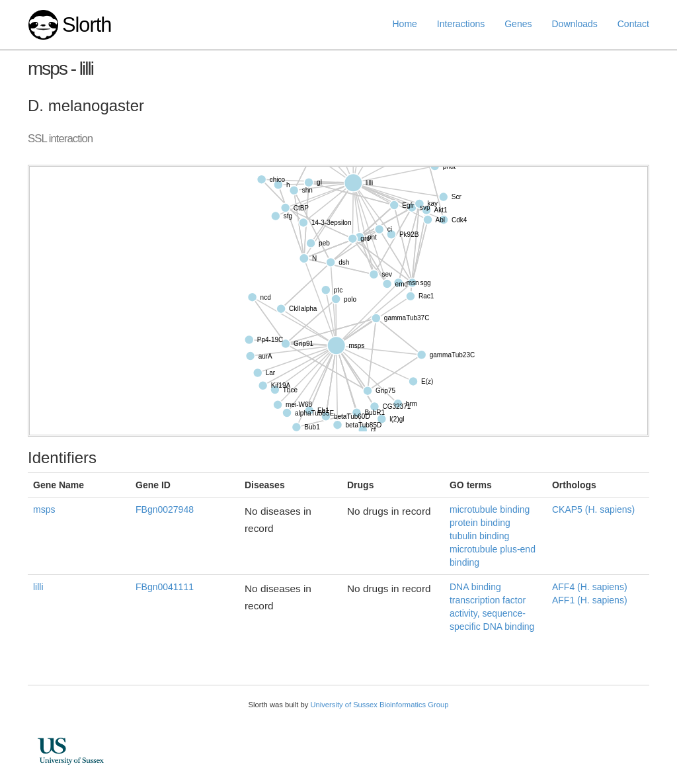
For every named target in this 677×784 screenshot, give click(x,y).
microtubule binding (490, 509)
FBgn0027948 (165, 509)
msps (44, 509)
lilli (38, 587)
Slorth (87, 25)
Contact (633, 24)
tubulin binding (479, 536)
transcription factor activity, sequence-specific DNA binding (492, 613)
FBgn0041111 (165, 587)
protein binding (480, 523)
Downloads (574, 24)
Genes (518, 24)
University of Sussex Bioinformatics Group (379, 705)
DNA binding (475, 587)
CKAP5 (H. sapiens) (593, 509)
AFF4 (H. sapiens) (590, 587)
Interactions (461, 24)
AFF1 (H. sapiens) (590, 600)
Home (405, 24)
